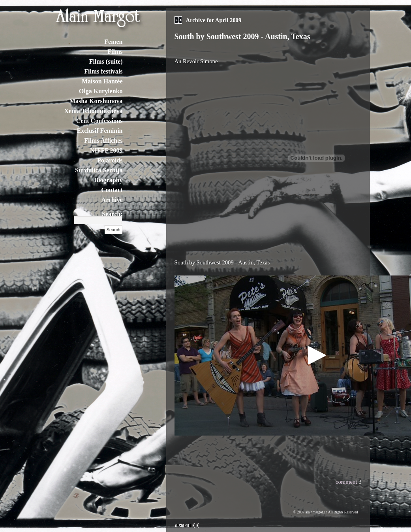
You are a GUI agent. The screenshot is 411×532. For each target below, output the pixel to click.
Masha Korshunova (96, 101)
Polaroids (110, 160)
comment (346, 482)
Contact (112, 190)
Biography (108, 180)
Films (115, 52)
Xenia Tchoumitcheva (93, 111)
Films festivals (103, 71)
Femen (113, 42)
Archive (112, 200)
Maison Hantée (102, 81)
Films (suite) (106, 61)
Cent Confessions (99, 121)
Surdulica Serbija (99, 170)
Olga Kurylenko (101, 91)
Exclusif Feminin (99, 131)
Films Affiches (103, 141)
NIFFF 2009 (106, 150)
